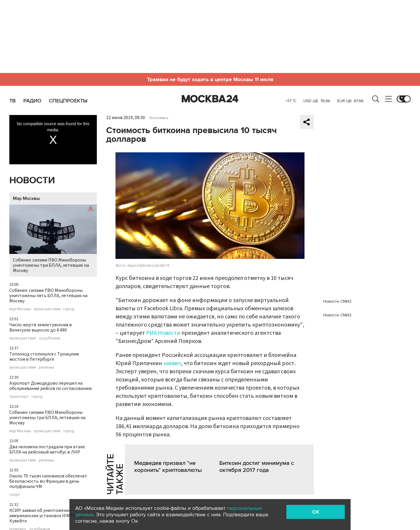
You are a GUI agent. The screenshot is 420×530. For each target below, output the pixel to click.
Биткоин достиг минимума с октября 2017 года (257, 467)
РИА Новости (163, 333)
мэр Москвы (20, 309)
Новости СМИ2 (337, 301)
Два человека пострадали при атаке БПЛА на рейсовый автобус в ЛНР (47, 449)
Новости (32, 181)
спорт (15, 495)
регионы (46, 367)
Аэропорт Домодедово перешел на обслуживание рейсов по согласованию (51, 386)
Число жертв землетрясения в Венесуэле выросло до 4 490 (41, 327)
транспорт (19, 397)
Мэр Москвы (26, 198)
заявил (172, 363)
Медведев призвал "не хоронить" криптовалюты (168, 467)
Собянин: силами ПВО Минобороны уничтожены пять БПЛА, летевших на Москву (48, 296)
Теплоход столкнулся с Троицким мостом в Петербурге (44, 357)
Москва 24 (210, 99)
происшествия (47, 309)
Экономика (159, 118)
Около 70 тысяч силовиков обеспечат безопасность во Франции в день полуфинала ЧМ (48, 481)
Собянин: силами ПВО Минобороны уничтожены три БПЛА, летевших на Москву (53, 239)
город (69, 309)
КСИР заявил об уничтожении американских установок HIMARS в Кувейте (45, 516)
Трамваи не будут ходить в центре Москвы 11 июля (210, 79)
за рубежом (49, 338)
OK (316, 512)
